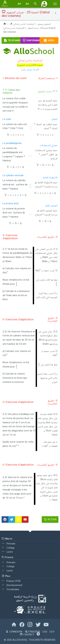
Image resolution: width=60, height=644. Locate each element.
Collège (8, 547)
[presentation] (16, 135)
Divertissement (12, 585)
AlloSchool (20, 640)
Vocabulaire (10, 589)
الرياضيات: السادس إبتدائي (22, 24)
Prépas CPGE (11, 581)
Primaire (8, 543)
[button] (44, 4)
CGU (45, 631)
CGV (52, 631)
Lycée (7, 552)
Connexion (14, 631)
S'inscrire (32, 631)
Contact (27, 634)
